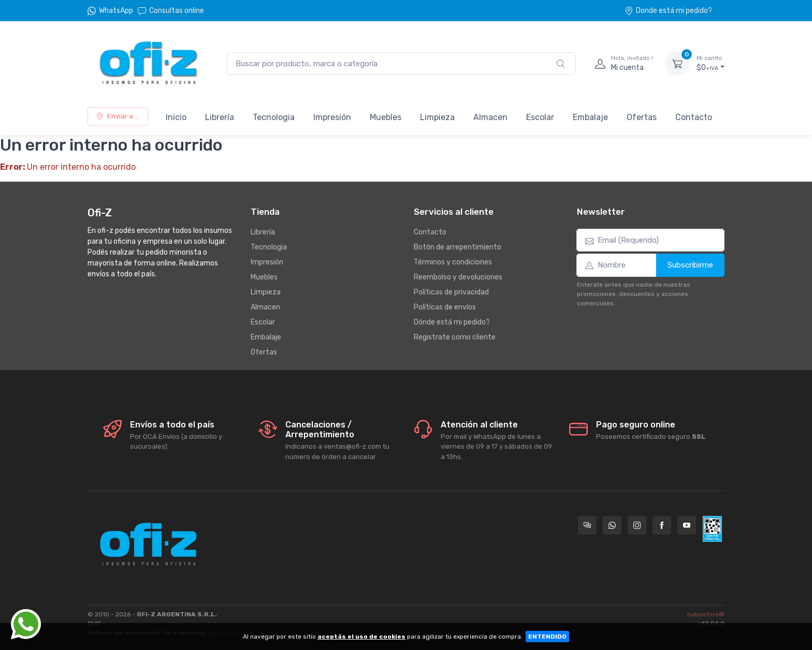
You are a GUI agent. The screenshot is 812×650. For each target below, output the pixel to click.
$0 (711, 63)
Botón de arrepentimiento (458, 247)
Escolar (540, 117)
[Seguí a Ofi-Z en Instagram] (637, 525)
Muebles (386, 117)
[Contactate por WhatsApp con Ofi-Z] (612, 525)
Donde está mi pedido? (668, 11)
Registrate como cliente (455, 337)
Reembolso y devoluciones (458, 277)
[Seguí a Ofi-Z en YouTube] (687, 525)
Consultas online (171, 11)
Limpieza (437, 117)
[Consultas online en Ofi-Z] (587, 525)
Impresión (332, 117)
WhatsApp (116, 11)
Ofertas (642, 117)
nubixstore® (706, 614)
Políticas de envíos (445, 307)
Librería (220, 117)
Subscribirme (690, 265)
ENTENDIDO (547, 637)
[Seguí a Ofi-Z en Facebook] (662, 525)
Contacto (694, 117)
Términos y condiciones (453, 262)
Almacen (490, 117)
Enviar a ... (118, 116)
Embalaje (590, 117)
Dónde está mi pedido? (452, 322)
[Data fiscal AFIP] (712, 529)
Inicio (176, 117)
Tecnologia (274, 117)
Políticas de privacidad (451, 292)
